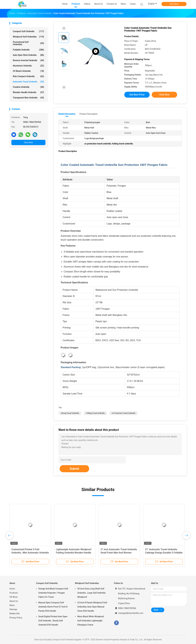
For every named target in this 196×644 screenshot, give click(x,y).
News (12, 605)
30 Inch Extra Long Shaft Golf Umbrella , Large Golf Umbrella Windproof (91, 593)
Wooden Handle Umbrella (28, 92)
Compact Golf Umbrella (28, 31)
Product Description (88, 114)
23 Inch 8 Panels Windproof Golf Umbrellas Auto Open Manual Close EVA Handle (92, 607)
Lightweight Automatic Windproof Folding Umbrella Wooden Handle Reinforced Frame (74, 553)
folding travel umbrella (95, 413)
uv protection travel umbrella (123, 413)
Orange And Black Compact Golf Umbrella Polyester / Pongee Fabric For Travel (53, 593)
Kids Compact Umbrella (28, 76)
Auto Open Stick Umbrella (28, 55)
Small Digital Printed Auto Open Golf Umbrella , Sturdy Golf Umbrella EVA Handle (53, 621)
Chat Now (174, 4)
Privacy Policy (16, 618)
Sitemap (13, 609)
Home (12, 589)
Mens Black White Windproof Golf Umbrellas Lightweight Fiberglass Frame (91, 621)
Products (14, 593)
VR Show (14, 597)
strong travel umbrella (70, 413)
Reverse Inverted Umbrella (28, 60)
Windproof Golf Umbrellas (28, 37)
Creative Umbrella (28, 87)
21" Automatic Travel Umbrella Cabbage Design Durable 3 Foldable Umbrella (164, 553)
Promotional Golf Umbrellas (28, 43)
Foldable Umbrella (28, 50)
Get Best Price (137, 95)
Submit (74, 469)
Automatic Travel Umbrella (28, 82)
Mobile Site (15, 614)
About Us (14, 601)
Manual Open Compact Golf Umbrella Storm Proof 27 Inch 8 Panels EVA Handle (53, 607)
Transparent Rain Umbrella (28, 98)
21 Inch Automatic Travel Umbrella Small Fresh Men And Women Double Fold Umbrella (119, 553)
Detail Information (67, 114)
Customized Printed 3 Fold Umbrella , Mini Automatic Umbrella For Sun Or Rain (30, 553)
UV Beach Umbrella (28, 71)
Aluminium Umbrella (28, 66)
